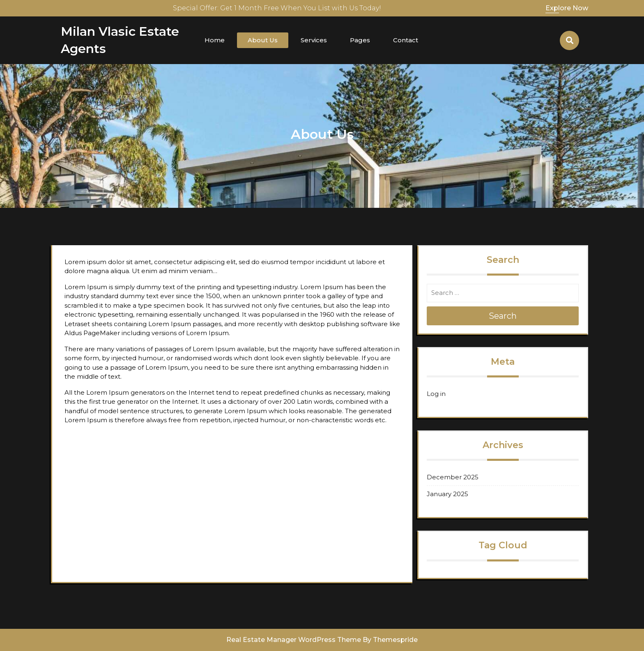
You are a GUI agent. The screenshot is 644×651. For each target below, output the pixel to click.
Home (215, 40)
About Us (263, 40)
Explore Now (567, 8)
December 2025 (453, 477)
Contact (406, 40)
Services (314, 40)
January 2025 (447, 494)
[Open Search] (569, 40)
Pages (360, 40)
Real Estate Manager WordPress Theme (294, 640)
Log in (436, 394)
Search (503, 316)
